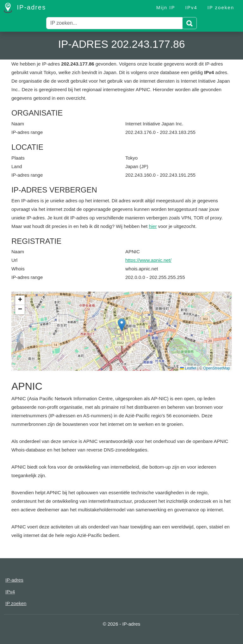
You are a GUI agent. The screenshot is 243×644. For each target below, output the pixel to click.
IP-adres (25, 8)
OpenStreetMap (217, 368)
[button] (122, 325)
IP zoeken (221, 7)
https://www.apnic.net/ (148, 260)
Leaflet (188, 368)
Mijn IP (166, 7)
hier (153, 226)
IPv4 (191, 7)
